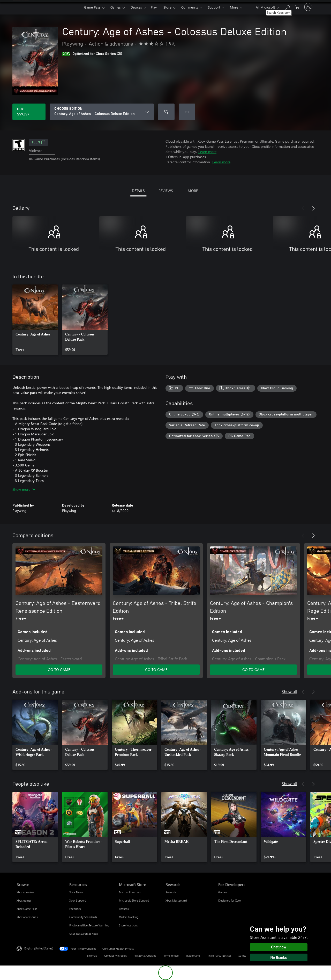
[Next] (313, 208)
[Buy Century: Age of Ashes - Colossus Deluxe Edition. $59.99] (29, 112)
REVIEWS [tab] (166, 191)
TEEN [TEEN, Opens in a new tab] (38, 142)
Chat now (279, 947)
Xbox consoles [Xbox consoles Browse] (25, 892)
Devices (136, 7)
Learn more (207, 152)
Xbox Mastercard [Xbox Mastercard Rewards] (176, 900)
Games (116, 7)
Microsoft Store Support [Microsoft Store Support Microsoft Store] (134, 900)
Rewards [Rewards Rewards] (171, 892)
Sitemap (92, 956)
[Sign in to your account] (308, 7)
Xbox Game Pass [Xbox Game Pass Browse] (27, 909)
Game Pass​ (92, 7)
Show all (289, 691)
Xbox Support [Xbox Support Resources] (78, 900)
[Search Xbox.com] (287, 7)
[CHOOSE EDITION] (102, 112)
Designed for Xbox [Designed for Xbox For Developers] (230, 900)
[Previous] (303, 208)
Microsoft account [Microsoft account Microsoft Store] (130, 892)
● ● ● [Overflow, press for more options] (187, 112)
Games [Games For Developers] (223, 892)
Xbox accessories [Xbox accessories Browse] (27, 917)
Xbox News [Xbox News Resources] (76, 892)
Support (214, 7)
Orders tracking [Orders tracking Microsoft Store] (129, 917)
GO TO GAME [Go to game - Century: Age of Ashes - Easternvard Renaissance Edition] (59, 670)
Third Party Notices (219, 956)
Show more (24, 489)
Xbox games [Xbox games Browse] (24, 900)
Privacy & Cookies (145, 956)
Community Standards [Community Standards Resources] (83, 917)
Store (167, 7)
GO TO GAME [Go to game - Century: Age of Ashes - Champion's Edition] (253, 670)
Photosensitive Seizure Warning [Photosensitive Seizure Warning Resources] (89, 925)
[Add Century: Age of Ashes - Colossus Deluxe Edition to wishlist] (166, 112)
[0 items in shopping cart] (297, 7)
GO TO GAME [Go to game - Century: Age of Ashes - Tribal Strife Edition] (156, 670)
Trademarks (193, 956)
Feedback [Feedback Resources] (75, 909)
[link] (35, 320)
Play (154, 7)
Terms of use (171, 956)
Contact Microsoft (115, 956)
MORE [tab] (193, 191)
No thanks (279, 957)
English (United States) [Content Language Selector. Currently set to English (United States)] (39, 948)
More (234, 7)
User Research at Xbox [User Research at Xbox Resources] (84, 934)
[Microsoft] (34, 7)
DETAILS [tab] (138, 191)
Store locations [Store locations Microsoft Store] (128, 925)
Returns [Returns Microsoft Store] (124, 909)
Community (190, 7)
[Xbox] (68, 7)
